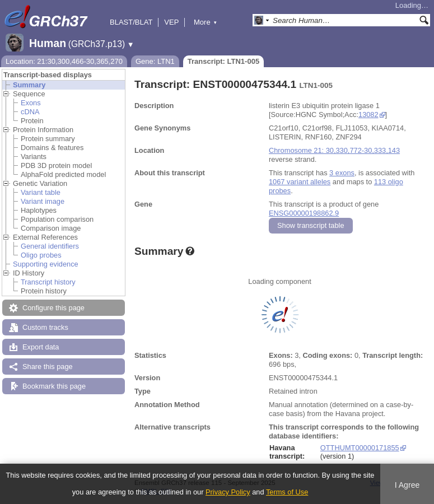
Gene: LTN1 (155, 61)
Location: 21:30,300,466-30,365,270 (64, 61)
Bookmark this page (54, 386)
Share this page (48, 367)
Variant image (43, 201)
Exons (31, 103)
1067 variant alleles (300, 182)
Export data (41, 347)
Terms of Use (287, 492)
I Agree (407, 485)
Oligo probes (41, 255)
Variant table (41, 192)
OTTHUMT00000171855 (360, 448)
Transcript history (48, 282)
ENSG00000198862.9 (304, 213)
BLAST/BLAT (131, 22)
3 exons (342, 173)
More (206, 22)
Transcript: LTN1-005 (223, 61)
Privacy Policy (228, 492)
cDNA (30, 112)
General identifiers (50, 246)
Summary (29, 85)
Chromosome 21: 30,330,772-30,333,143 (334, 150)
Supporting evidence (46, 264)
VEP (171, 22)
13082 (368, 115)
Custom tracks (45, 327)
